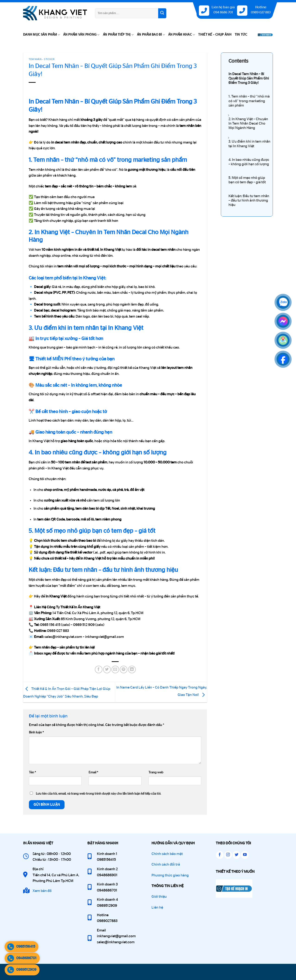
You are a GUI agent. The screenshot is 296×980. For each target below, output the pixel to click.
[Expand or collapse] (229, 115)
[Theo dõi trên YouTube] (245, 855)
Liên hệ (157, 907)
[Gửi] (162, 13)
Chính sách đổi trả (166, 864)
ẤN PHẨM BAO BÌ (151, 35)
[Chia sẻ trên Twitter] (107, 669)
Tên (32, 772)
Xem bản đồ (42, 891)
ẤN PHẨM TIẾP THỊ (118, 35)
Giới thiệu (159, 897)
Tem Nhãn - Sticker (42, 59)
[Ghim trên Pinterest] (124, 669)
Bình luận (36, 732)
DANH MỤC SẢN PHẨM (42, 35)
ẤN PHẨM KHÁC (182, 35)
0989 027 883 (261, 12)
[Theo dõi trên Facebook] (220, 855)
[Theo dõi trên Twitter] (236, 855)
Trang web (156, 772)
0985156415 (21, 947)
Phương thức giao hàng (170, 875)
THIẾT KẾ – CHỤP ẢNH (215, 35)
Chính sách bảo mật (167, 854)
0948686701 (22, 958)
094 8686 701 (223, 12)
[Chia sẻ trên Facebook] (99, 669)
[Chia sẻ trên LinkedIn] (132, 669)
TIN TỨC (241, 35)
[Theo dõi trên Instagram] (228, 855)
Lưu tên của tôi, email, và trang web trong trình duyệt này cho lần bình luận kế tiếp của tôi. (99, 794)
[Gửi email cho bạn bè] (115, 669)
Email (93, 772)
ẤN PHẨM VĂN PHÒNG (81, 35)
